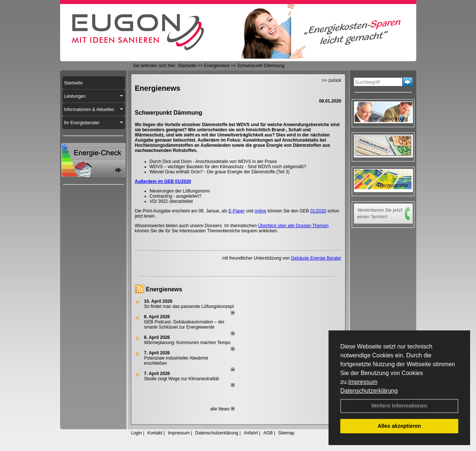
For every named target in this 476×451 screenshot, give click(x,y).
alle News (222, 409)
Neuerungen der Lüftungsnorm (180, 191)
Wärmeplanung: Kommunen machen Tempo (187, 343)
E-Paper (237, 211)
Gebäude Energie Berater (316, 258)
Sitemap (286, 433)
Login (137, 433)
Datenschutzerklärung (369, 391)
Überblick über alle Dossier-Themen (293, 226)
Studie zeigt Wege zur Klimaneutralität (182, 379)
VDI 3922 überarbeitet (171, 201)
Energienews (164, 289)
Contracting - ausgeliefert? (176, 196)
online (260, 211)
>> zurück (332, 80)
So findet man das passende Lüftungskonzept (189, 306)
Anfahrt (251, 433)
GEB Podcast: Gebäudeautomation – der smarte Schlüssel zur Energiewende (184, 325)
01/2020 (318, 211)
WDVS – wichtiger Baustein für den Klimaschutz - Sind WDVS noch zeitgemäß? (228, 167)
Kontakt (155, 433)
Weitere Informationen (399, 406)
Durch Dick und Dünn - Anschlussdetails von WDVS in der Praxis (213, 162)
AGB (268, 433)
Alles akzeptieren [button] (399, 426)
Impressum (363, 382)
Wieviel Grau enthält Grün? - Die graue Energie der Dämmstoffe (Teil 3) (220, 172)
